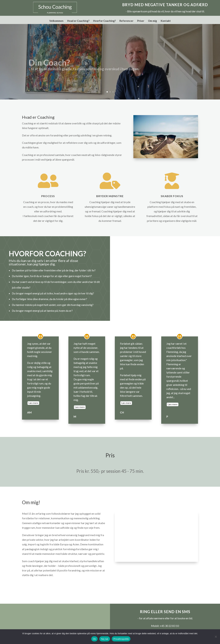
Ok (94, 639)
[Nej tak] (216, 637)
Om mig (152, 21)
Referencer (126, 21)
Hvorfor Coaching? (104, 21)
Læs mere (33, 405)
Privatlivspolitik (121, 639)
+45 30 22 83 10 (169, 627)
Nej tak (105, 639)
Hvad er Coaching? (78, 21)
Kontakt (166, 21)
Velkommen (56, 21)
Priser (141, 21)
